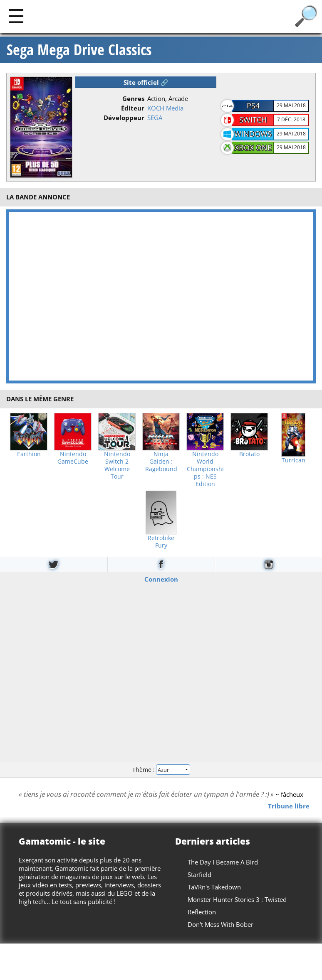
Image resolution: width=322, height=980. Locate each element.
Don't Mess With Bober (220, 924)
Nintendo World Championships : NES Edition (205, 469)
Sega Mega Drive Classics (79, 50)
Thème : (161, 769)
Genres (133, 98)
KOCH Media (165, 108)
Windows (253, 134)
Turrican (294, 460)
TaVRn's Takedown (214, 887)
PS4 (253, 106)
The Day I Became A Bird (223, 862)
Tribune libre (289, 806)
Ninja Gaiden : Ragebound (161, 462)
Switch (253, 120)
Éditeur (133, 108)
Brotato (249, 454)
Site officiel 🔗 (146, 82)
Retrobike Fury (161, 542)
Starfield (199, 874)
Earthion (29, 454)
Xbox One (253, 147)
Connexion (161, 579)
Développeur (124, 118)
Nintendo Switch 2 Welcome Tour (117, 465)
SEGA (155, 118)
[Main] (16, 16)
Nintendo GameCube (73, 458)
